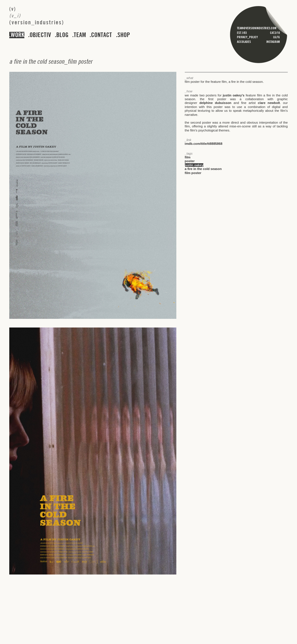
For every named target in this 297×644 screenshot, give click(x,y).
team (80, 35)
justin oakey (194, 165)
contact (102, 35)
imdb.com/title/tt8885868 (204, 144)
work (18, 35)
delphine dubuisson (215, 103)
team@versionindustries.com (257, 28)
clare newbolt (269, 103)
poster (190, 161)
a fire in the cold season (203, 169)
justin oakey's (234, 95)
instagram (273, 42)
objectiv (40, 35)
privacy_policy (247, 37)
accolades (244, 42)
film (188, 157)
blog (62, 35)
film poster (193, 173)
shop (124, 35)
